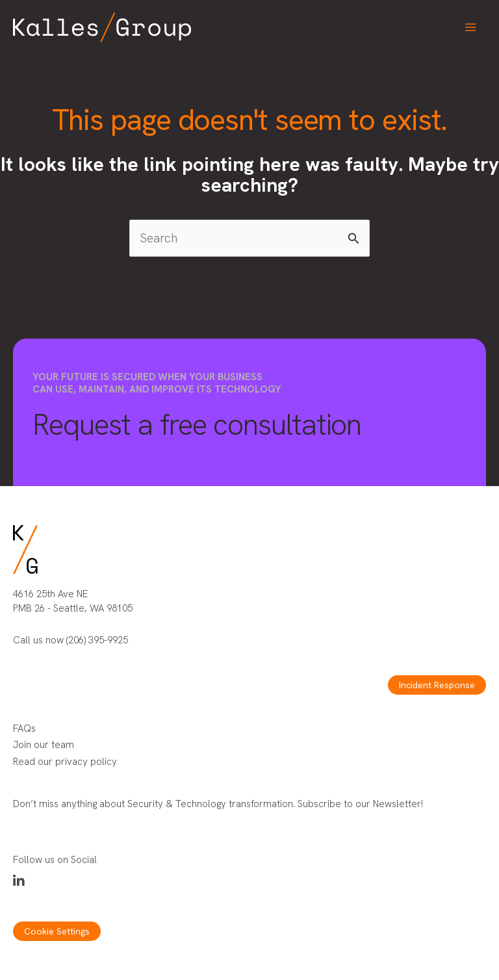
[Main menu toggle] (471, 28)
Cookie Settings (57, 931)
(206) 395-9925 (97, 640)
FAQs (24, 729)
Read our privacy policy (65, 762)
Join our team (44, 745)
